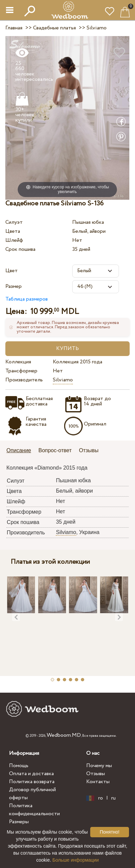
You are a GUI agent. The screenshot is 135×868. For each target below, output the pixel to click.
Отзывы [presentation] (89, 450)
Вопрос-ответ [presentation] (55, 450)
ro (101, 798)
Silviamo (63, 380)
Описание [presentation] (19, 450)
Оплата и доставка (31, 774)
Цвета (13, 231)
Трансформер (21, 371)
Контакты (98, 782)
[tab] (21, 451)
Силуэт (14, 222)
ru (113, 798)
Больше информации (76, 860)
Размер (14, 286)
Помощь (19, 766)
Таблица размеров (27, 299)
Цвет (12, 271)
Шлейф (14, 240)
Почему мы (99, 766)
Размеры (19, 822)
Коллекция (18, 362)
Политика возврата (32, 782)
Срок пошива (20, 249)
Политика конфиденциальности (34, 810)
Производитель (24, 380)
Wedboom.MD (64, 735)
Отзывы (96, 774)
